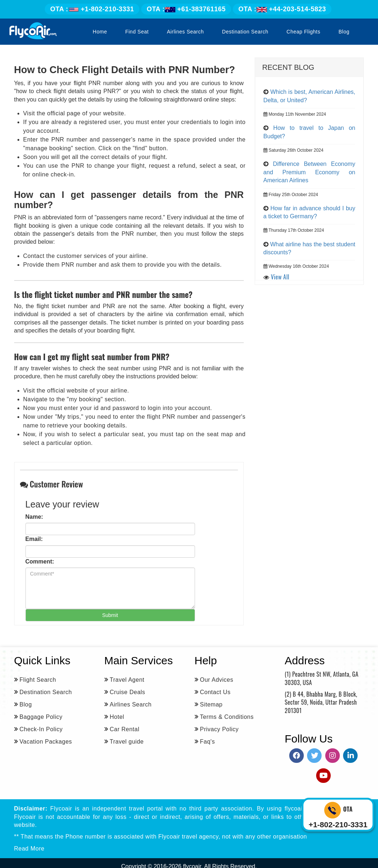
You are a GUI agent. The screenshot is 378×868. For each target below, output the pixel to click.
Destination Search (245, 32)
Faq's (208, 742)
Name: (34, 517)
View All (280, 277)
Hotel (117, 717)
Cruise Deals (128, 692)
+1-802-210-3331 (92, 9)
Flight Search (38, 680)
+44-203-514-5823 (282, 9)
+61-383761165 (186, 9)
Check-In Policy (41, 729)
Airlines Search (186, 32)
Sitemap (211, 704)
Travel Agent (127, 680)
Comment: (40, 562)
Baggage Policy (41, 717)
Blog (344, 32)
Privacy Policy (220, 729)
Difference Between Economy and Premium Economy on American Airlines (309, 172)
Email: (34, 539)
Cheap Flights (304, 32)
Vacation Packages (46, 742)
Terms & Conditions (227, 717)
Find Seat (137, 32)
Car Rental (125, 729)
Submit (110, 615)
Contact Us (215, 692)
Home (100, 32)
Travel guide (127, 742)
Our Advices (217, 680)
